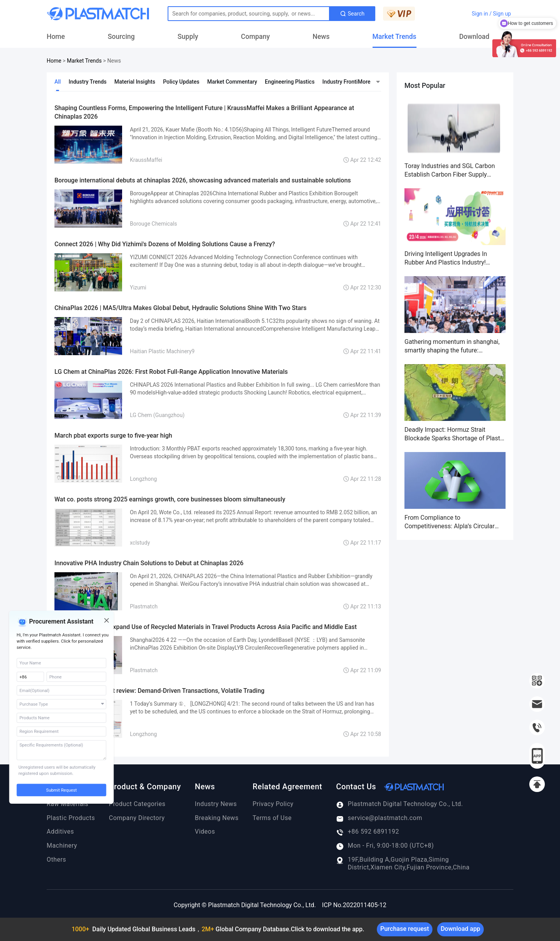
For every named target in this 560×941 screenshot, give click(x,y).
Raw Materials (67, 804)
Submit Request (62, 790)
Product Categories (137, 804)
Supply (188, 37)
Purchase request (405, 929)
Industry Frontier (342, 82)
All (58, 82)
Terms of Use (272, 818)
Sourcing (121, 37)
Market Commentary (232, 82)
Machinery (62, 845)
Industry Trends (87, 82)
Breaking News (217, 818)
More (364, 82)
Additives (60, 831)
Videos (205, 831)
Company (255, 37)
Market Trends (395, 37)
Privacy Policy (273, 804)
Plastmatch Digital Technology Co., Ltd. (399, 804)
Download (474, 37)
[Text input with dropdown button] (249, 14)
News (321, 37)
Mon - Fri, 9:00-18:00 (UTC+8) (385, 846)
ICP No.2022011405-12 (354, 905)
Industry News (216, 804)
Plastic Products (71, 818)
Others (56, 860)
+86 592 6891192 (367, 832)
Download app (460, 929)
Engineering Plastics (290, 82)
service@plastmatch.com (379, 818)
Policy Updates (181, 82)
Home (56, 37)
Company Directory (137, 818)
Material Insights (135, 82)
